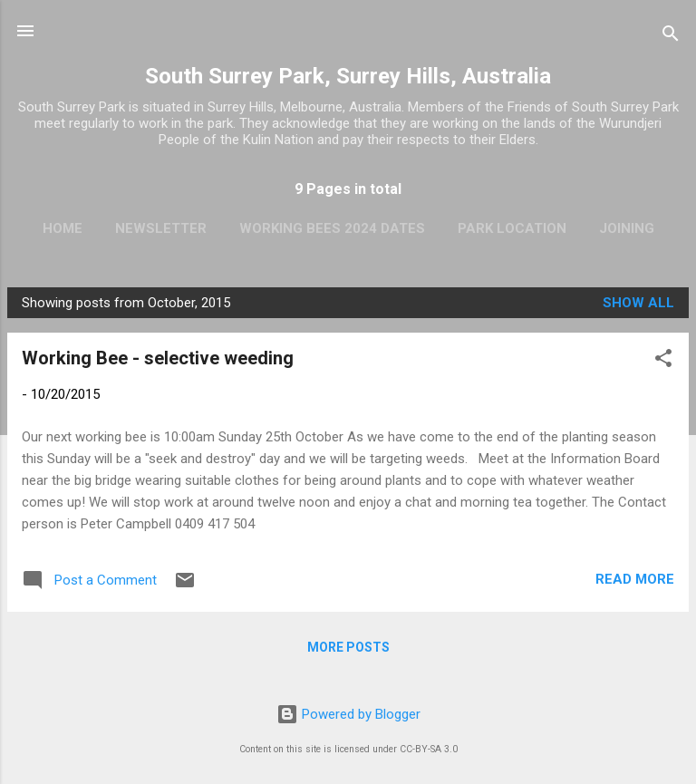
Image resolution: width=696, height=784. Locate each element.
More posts (348, 647)
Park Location (512, 228)
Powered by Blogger (348, 714)
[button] (663, 361)
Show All (638, 303)
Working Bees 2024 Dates (332, 228)
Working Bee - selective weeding (158, 358)
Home (63, 228)
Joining (627, 228)
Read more (635, 579)
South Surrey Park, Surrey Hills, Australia (348, 76)
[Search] (671, 37)
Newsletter (161, 228)
